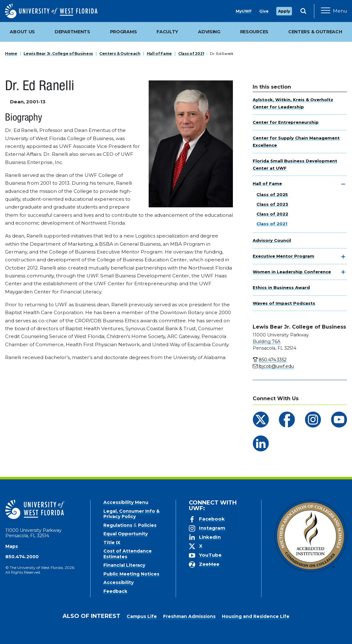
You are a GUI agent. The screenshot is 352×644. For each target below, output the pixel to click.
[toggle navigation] (343, 184)
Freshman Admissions (189, 616)
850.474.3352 (273, 360)
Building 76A (267, 341)
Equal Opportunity (126, 534)
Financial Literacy (124, 565)
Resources (254, 32)
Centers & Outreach (120, 54)
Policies (147, 525)
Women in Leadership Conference (292, 272)
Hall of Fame (159, 54)
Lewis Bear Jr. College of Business (58, 54)
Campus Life (142, 616)
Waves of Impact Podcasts (284, 303)
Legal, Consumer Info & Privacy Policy (132, 514)
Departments (72, 32)
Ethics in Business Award (281, 287)
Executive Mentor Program (283, 256)
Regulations (118, 525)
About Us (22, 32)
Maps (12, 546)
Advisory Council (272, 240)
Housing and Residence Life (256, 616)
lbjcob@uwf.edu (276, 366)
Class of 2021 (191, 54)
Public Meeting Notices (131, 574)
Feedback (115, 591)
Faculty (167, 32)
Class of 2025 (272, 194)
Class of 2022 (272, 214)
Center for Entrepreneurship (286, 122)
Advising (209, 32)
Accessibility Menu (126, 502)
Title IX (112, 543)
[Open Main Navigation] (334, 11)
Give (264, 11)
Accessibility (118, 582)
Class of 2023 (272, 204)
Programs (124, 32)
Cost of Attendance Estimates (128, 554)
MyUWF (244, 11)
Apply (284, 11)
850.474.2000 (22, 557)
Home (11, 54)
